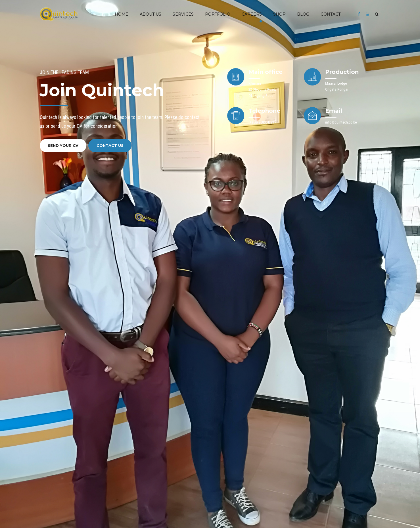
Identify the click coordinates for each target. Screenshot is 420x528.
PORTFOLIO (218, 14)
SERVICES (183, 14)
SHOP (279, 14)
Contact (331, 14)
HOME (122, 14)
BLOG (303, 14)
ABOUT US (151, 14)
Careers (252, 14)
